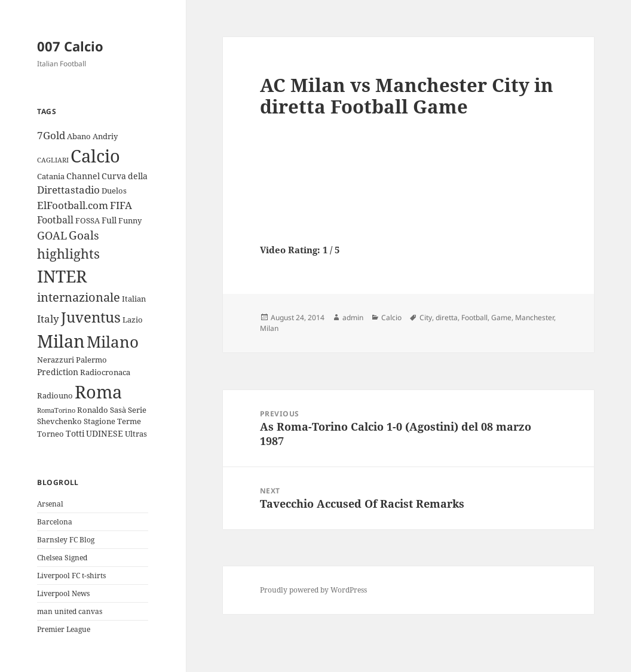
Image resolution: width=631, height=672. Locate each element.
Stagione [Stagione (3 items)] (99, 421)
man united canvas (70, 611)
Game (501, 317)
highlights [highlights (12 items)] (68, 254)
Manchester (534, 317)
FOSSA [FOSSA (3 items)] (88, 220)
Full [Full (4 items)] (109, 220)
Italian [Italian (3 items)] (134, 299)
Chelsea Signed (62, 558)
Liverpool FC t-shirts (71, 576)
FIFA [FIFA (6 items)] (121, 205)
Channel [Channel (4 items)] (83, 176)
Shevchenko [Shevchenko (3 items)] (59, 421)
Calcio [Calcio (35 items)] (95, 156)
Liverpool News (63, 593)
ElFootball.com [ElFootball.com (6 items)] (73, 205)
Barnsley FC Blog (66, 540)
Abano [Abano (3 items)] (79, 136)
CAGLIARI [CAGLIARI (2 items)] (53, 160)
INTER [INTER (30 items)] (62, 276)
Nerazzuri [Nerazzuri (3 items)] (56, 360)
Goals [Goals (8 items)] (84, 235)
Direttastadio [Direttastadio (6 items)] (68, 190)
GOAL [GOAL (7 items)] (52, 235)
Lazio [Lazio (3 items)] (133, 320)
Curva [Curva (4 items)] (114, 176)
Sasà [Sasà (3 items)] (118, 410)
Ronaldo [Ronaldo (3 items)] (93, 410)
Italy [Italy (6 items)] (48, 319)
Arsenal (50, 504)
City (426, 317)
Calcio (391, 317)
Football (474, 317)
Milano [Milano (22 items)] (113, 342)
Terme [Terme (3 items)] (129, 421)
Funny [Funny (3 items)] (130, 220)
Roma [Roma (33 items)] (98, 392)
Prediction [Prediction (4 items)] (58, 372)
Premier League (64, 629)
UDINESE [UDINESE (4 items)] (105, 433)
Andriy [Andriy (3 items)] (105, 136)
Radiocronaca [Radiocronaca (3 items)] (105, 372)
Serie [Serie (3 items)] (137, 410)
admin (353, 317)
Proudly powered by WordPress (313, 590)
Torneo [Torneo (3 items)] (50, 434)
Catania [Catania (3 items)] (51, 176)
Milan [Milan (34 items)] (61, 341)
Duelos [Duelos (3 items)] (114, 191)
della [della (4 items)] (138, 176)
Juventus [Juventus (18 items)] (91, 317)
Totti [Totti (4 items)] (75, 433)
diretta (447, 317)
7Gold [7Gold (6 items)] (51, 135)
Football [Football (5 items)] (55, 220)
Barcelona (55, 522)
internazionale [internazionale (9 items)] (79, 297)
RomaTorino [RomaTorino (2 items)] (56, 410)
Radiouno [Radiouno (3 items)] (55, 395)
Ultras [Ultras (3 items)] (136, 434)
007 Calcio (70, 46)
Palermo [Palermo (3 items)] (91, 360)
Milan (269, 328)
